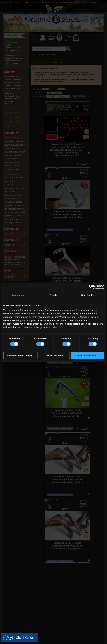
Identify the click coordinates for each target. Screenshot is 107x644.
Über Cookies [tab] (88, 295)
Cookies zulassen (87, 355)
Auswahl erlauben (53, 355)
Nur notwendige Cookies (20, 355)
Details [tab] (54, 295)
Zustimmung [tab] (19, 295)
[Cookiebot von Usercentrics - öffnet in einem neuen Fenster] (91, 287)
